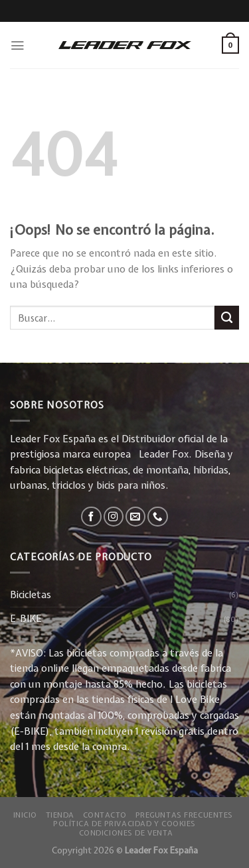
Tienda (60, 815)
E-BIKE (26, 619)
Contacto (105, 815)
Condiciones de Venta (126, 833)
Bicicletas (31, 595)
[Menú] (17, 45)
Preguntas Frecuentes (184, 815)
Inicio (25, 815)
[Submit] (227, 318)
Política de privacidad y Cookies (124, 823)
